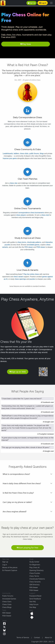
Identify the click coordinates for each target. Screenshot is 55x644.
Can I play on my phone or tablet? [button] (17, 502)
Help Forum (34, 604)
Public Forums (8, 596)
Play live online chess (31, 274)
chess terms (22, 242)
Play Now (26, 44)
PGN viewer (41, 247)
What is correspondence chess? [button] (16, 474)
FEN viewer (29, 247)
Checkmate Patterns (37, 579)
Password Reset (35, 596)
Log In (43, 3)
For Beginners (35, 565)
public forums (34, 153)
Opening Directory (36, 570)
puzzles (32, 279)
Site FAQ (33, 602)
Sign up (5, 562)
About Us (48, 637)
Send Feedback (35, 599)
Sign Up (32, 3)
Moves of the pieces (10, 567)
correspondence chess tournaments (31, 213)
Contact (37, 637)
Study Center (34, 562)
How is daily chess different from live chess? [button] (22, 483)
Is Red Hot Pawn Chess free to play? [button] (18, 493)
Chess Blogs (7, 607)
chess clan (14, 183)
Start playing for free (27, 548)
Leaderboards (8, 153)
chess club (45, 215)
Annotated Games (9, 599)
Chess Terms (34, 576)
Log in (5, 565)
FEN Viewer (34, 587)
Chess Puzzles (35, 573)
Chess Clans (7, 602)
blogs (42, 153)
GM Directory (34, 585)
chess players (21, 215)
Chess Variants (35, 582)
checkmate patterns (34, 242)
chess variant (18, 277)
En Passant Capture (10, 570)
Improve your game (10, 158)
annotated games (33, 245)
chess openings (20, 279)
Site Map (33, 607)
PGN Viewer (34, 590)
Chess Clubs (7, 604)
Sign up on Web (18, 372)
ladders (16, 153)
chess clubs (24, 153)
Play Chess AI (34, 567)
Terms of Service (23, 637)
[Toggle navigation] (51, 3)
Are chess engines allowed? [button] (15, 512)
